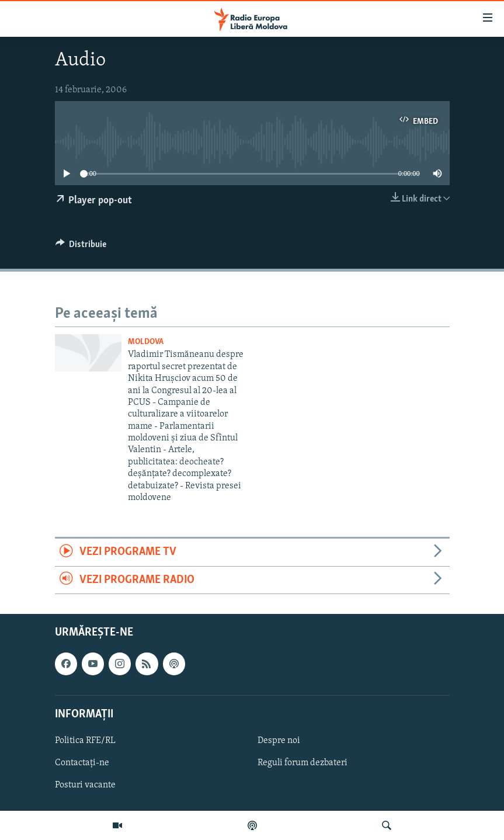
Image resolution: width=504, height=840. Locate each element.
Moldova (146, 342)
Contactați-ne (82, 763)
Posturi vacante (85, 785)
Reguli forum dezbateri (303, 763)
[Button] (81, 247)
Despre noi (279, 741)
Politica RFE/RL (85, 741)
